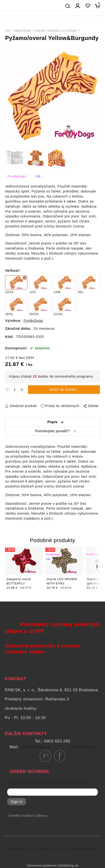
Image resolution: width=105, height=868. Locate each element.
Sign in (17, 802)
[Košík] (99, 6)
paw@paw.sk (83, 747)
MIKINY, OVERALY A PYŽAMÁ (56, 31)
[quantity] (15, 390)
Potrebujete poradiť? (52, 431)
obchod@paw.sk (36, 747)
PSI (8, 31)
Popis (52, 422)
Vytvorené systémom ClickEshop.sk (52, 866)
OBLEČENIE (23, 31)
